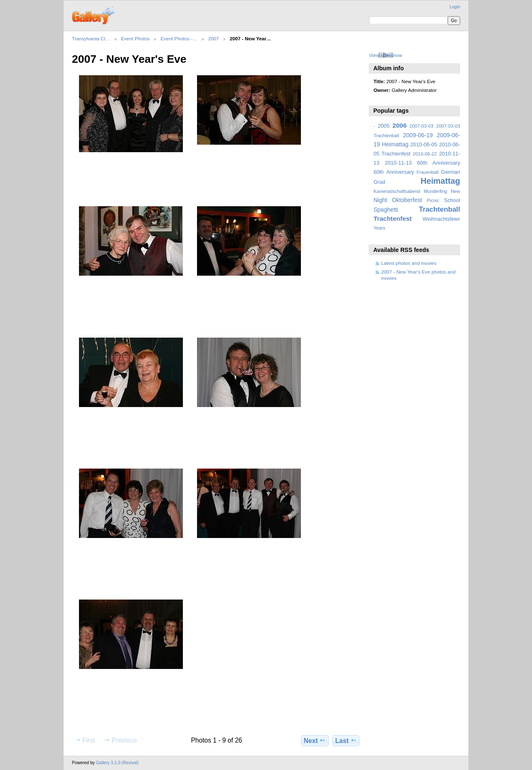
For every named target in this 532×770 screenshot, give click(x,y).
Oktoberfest (407, 200)
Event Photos (135, 38)
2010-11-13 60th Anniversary (422, 163)
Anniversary (400, 172)
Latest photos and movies (409, 263)
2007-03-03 (421, 126)
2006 (399, 125)
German (451, 172)
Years (379, 228)
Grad (379, 182)
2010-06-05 (424, 145)
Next (315, 740)
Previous (120, 740)
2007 (214, 38)
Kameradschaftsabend (397, 191)
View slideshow (386, 55)
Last (346, 740)
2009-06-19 (418, 135)
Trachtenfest (393, 218)
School (452, 200)
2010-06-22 (425, 154)
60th (379, 172)
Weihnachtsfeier (441, 219)
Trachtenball (440, 209)
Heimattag (440, 181)
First (85, 740)
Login (455, 7)
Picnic (433, 200)
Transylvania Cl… (91, 38)
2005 (384, 126)
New (456, 191)
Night (381, 200)
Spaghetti (386, 210)
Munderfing (436, 191)
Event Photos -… (179, 38)
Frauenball (427, 172)
